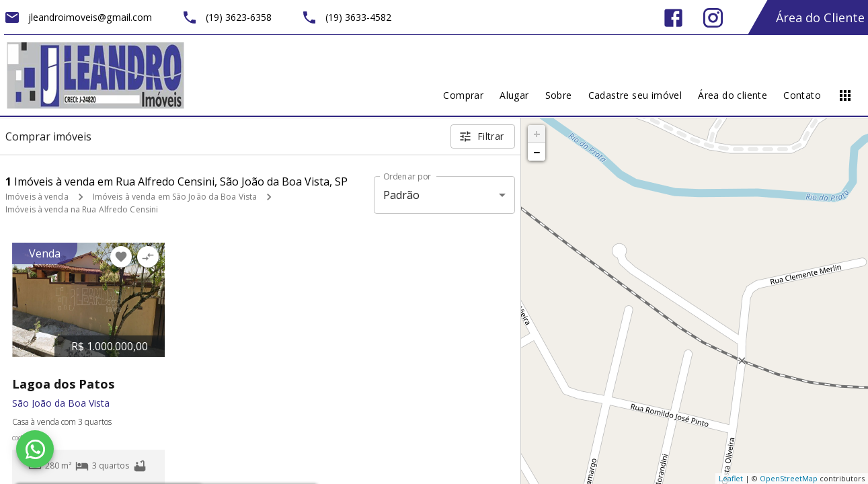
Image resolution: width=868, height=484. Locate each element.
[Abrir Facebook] (673, 18)
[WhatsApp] (35, 449)
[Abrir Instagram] (713, 18)
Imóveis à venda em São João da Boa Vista (175, 197)
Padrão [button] (402, 195)
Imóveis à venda (37, 197)
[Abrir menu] (845, 95)
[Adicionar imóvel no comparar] (148, 257)
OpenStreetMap (789, 478)
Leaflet (731, 478)
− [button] (537, 152)
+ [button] (537, 134)
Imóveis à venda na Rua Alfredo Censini (82, 209)
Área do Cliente (820, 17)
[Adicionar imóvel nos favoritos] (121, 257)
